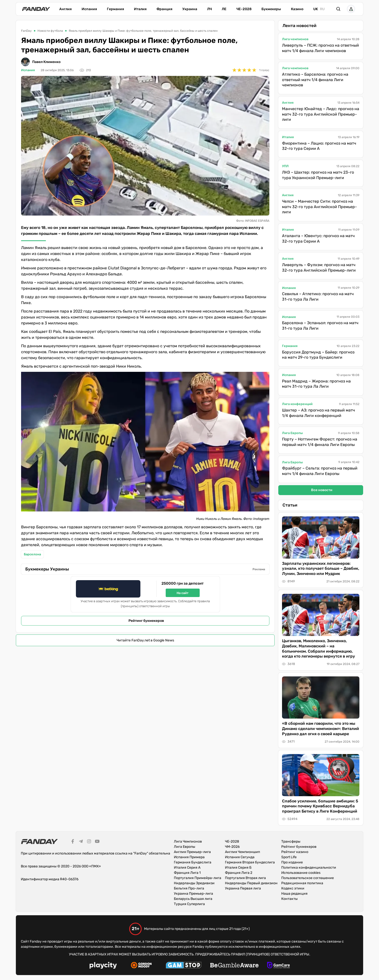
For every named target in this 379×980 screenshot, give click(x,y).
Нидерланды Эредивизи (194, 883)
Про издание (292, 862)
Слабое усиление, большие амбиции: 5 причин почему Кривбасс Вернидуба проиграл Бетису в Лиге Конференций (320, 806)
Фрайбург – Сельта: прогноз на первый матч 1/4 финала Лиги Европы (320, 471)
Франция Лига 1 (187, 873)
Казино (297, 9)
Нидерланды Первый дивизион (251, 883)
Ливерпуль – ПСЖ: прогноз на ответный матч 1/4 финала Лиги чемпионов (320, 48)
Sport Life (289, 857)
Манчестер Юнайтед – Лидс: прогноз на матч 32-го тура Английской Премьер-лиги (321, 114)
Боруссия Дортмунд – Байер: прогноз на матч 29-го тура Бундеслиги (318, 355)
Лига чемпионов (295, 39)
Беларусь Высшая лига (193, 899)
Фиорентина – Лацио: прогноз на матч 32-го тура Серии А (319, 146)
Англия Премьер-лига (192, 852)
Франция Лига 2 (239, 873)
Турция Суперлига (189, 904)
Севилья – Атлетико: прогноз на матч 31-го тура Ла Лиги (318, 297)
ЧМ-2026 (232, 847)
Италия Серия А (187, 868)
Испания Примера (189, 857)
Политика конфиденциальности (309, 868)
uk (316, 9)
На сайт (183, 593)
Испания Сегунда (240, 857)
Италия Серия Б (238, 868)
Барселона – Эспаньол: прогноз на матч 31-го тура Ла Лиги (320, 326)
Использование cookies (301, 873)
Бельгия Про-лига (189, 888)
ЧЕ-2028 (244, 9)
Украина (190, 9)
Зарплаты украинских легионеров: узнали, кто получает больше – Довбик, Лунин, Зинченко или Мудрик (321, 569)
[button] (339, 9)
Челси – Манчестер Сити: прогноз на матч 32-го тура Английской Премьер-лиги (319, 207)
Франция (164, 9)
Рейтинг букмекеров (146, 621)
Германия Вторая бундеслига (250, 862)
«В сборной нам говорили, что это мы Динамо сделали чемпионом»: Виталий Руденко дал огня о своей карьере (320, 729)
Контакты (289, 899)
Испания (89, 9)
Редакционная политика (302, 883)
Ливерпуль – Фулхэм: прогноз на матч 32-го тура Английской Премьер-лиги (319, 268)
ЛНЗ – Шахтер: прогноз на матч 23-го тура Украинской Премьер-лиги (318, 175)
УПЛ (285, 166)
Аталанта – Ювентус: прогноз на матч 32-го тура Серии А (318, 238)
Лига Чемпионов (188, 841)
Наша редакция (294, 894)
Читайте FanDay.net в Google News (145, 640)
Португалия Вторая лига (245, 878)
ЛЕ (224, 9)
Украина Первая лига (243, 888)
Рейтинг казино (295, 852)
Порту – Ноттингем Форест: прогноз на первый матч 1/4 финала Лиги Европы (320, 442)
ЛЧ (209, 9)
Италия (140, 9)
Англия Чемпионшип (242, 852)
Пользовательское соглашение (308, 878)
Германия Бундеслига (193, 862)
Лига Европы (292, 433)
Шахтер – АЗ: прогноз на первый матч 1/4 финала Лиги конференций (318, 413)
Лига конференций (297, 404)
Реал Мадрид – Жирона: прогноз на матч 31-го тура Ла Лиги (316, 384)
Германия (115, 9)
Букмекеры (271, 9)
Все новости (322, 490)
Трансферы (291, 841)
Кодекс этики (293, 888)
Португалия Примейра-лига (198, 878)
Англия (65, 9)
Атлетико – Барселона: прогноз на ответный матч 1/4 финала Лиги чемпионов (315, 80)
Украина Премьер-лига (193, 894)
